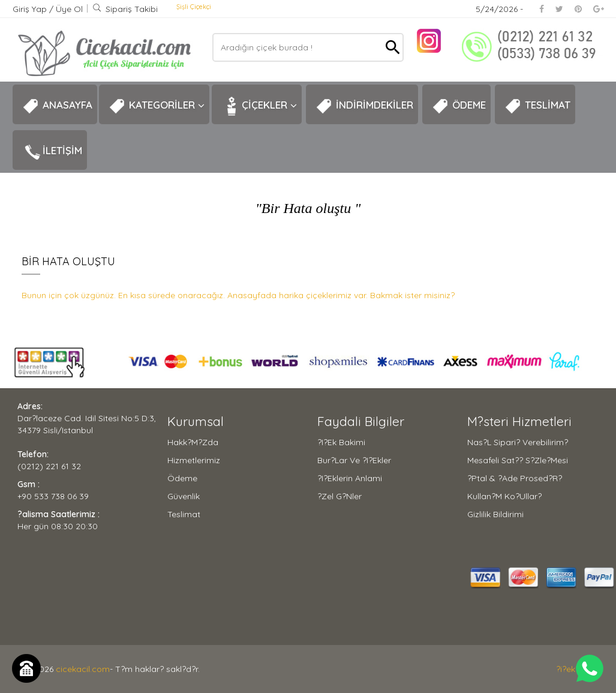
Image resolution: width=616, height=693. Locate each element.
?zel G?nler (339, 496)
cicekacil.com (83, 669)
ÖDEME (459, 106)
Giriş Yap (31, 9)
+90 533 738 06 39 (53, 496)
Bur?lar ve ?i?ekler (354, 460)
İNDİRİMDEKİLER (364, 106)
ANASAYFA (57, 106)
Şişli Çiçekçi (194, 7)
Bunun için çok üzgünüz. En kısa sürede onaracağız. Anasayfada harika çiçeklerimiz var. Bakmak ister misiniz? (238, 295)
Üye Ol (69, 9)
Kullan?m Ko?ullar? (504, 496)
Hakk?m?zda (193, 442)
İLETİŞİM (52, 152)
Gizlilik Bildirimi (495, 514)
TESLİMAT (537, 106)
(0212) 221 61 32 (49, 466)
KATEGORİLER (157, 106)
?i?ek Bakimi (341, 442)
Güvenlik (184, 496)
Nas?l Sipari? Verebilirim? (518, 442)
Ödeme (182, 478)
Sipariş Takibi (125, 9)
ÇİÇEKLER (259, 106)
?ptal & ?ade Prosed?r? (515, 478)
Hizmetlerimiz (194, 460)
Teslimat (184, 514)
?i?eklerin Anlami (350, 478)
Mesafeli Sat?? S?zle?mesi (518, 460)
